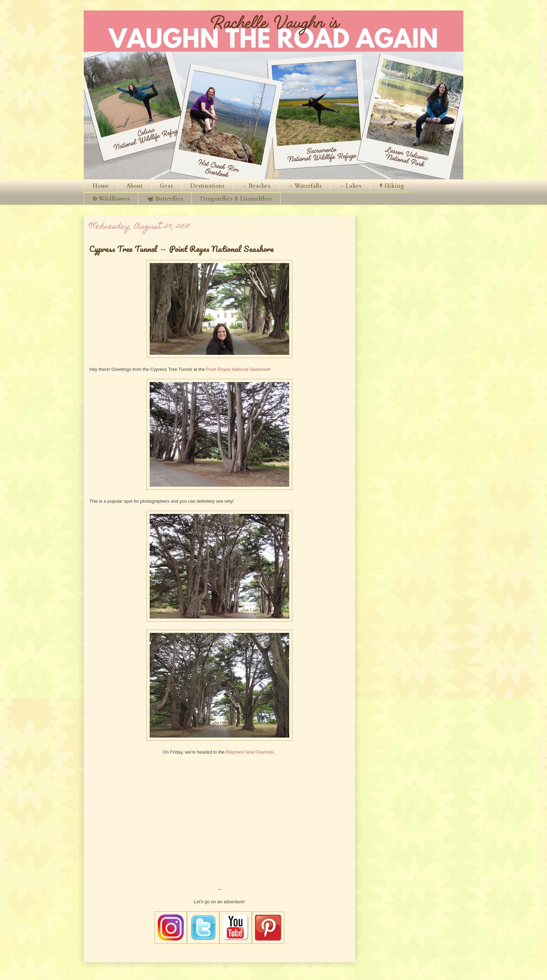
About (134, 186)
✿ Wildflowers (111, 199)
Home (101, 186)
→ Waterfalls (305, 186)
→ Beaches (256, 186)
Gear (166, 186)
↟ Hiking (391, 186)
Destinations (207, 186)
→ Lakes (350, 186)
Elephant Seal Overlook (250, 752)
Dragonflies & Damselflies (236, 199)
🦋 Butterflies (165, 199)
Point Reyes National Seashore (238, 369)
